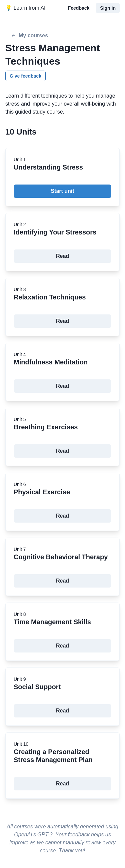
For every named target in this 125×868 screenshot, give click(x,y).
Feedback (79, 8)
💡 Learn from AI (25, 8)
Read (62, 256)
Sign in (108, 8)
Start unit (62, 191)
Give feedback (25, 76)
